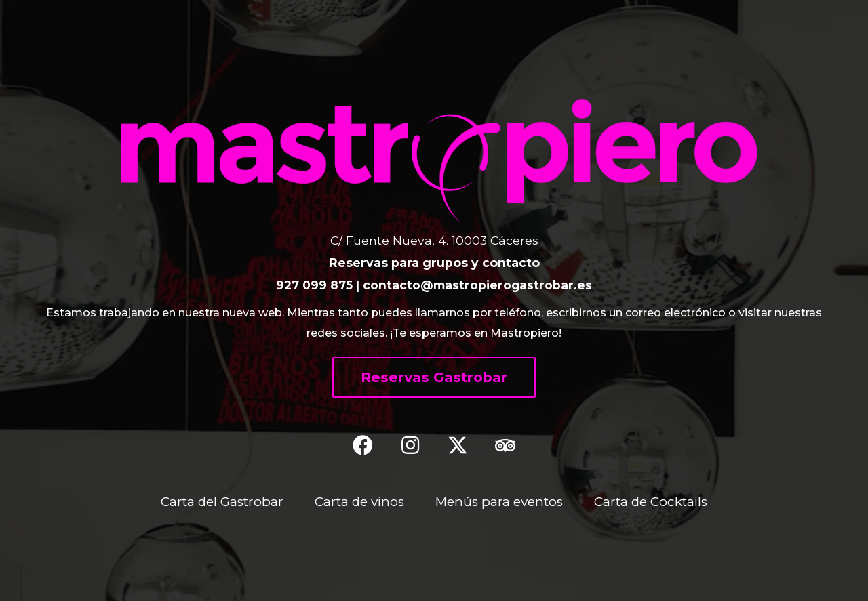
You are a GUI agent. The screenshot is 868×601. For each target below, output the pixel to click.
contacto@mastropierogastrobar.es (478, 285)
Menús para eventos (500, 501)
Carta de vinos (358, 501)
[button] (434, 377)
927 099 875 (314, 285)
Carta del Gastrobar (219, 501)
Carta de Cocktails (654, 501)
